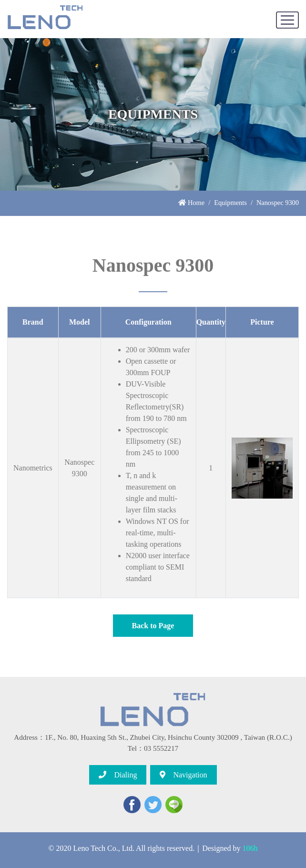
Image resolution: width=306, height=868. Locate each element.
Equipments (230, 203)
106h (250, 848)
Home (191, 203)
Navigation (183, 775)
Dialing (118, 775)
